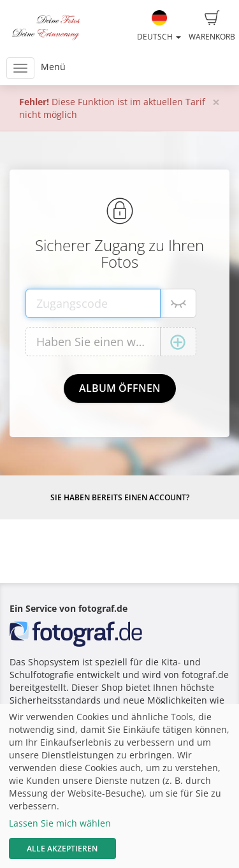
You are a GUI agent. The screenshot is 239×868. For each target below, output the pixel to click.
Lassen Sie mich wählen (60, 823)
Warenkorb (212, 26)
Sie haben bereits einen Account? (120, 497)
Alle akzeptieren (62, 849)
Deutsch (159, 26)
